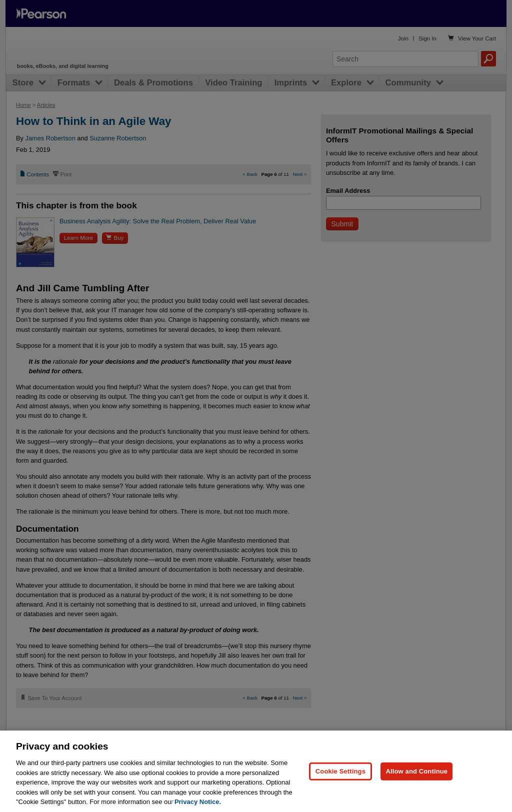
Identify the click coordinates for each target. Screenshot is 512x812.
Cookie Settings (340, 771)
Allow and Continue (416, 771)
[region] (256, 771)
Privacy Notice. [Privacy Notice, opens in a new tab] (198, 802)
